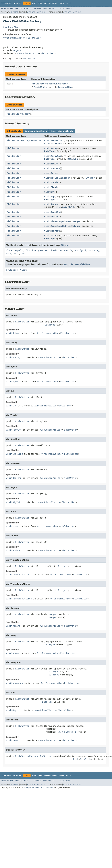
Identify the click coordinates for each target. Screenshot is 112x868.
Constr (31, 12)
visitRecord (51, 204)
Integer (66, 178)
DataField (56, 144)
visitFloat (51, 187)
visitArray (51, 148)
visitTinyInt (52, 231)
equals (19, 250)
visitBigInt (51, 164)
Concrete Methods (62, 131)
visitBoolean (52, 168)
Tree (40, 3)
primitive (12, 270)
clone (9, 250)
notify (68, 250)
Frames (38, 9)
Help (68, 3)
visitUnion (51, 236)
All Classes (66, 9)
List (47, 144)
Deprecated (50, 3)
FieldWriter (34, 38)
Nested (15, 12)
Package (17, 3)
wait (9, 254)
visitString (51, 217)
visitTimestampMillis (57, 226)
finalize (30, 250)
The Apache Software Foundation (38, 787)
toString (94, 250)
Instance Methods (36, 131)
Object (17, 50)
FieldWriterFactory (18, 114)
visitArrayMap (53, 156)
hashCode (56, 250)
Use (34, 3)
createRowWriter (54, 140)
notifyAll (80, 250)
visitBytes (51, 173)
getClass (43, 250)
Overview (6, 3)
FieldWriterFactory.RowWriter (50, 84)
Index (61, 3)
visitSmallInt (53, 212)
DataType (49, 151)
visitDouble (51, 182)
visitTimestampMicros (57, 221)
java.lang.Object (12, 27)
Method (41, 12)
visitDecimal (52, 178)
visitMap (49, 197)
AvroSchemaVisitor (14, 38)
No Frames (48, 9)
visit (23, 270)
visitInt (49, 192)
